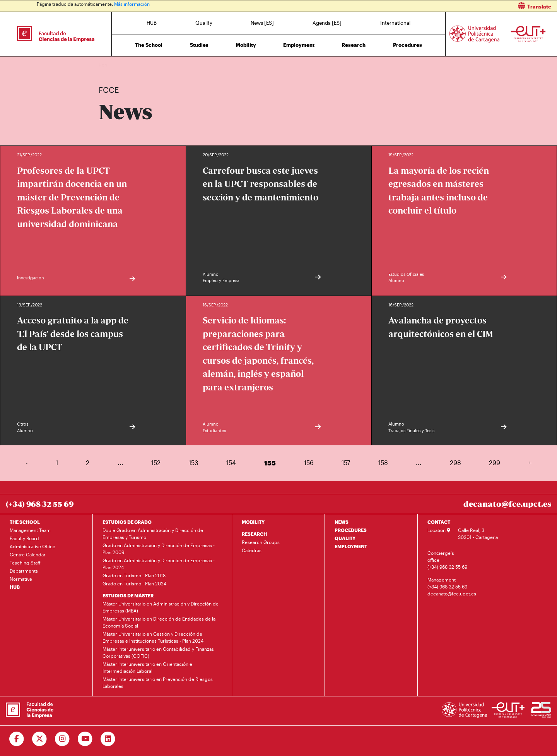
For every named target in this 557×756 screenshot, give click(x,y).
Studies (199, 45)
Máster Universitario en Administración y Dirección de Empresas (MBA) (161, 607)
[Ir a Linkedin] (108, 739)
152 (156, 463)
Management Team (30, 530)
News (120, 65)
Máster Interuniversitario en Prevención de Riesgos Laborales (158, 682)
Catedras (252, 550)
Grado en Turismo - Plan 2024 (134, 583)
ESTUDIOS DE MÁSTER (128, 595)
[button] (421, 6)
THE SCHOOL (25, 522)
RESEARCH (254, 534)
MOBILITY (253, 522)
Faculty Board (24, 538)
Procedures (407, 45)
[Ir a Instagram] (62, 739)
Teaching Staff (25, 563)
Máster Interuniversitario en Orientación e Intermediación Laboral (147, 667)
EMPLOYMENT (351, 546)
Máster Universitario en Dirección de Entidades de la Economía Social (159, 622)
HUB (152, 23)
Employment (299, 45)
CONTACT (439, 522)
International (395, 23)
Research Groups (261, 542)
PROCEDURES (351, 530)
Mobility (246, 45)
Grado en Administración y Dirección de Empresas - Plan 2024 (159, 564)
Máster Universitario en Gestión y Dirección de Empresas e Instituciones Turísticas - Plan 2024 (153, 637)
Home (105, 65)
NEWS (342, 522)
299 (495, 463)
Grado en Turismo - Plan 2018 (134, 575)
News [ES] (262, 23)
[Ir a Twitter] (40, 739)
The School (149, 45)
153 (194, 463)
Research (354, 45)
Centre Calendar (28, 554)
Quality (204, 23)
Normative (21, 579)
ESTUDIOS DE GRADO (127, 522)
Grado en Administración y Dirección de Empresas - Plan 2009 (159, 549)
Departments (24, 571)
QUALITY (345, 538)
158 (383, 463)
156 (309, 463)
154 (231, 463)
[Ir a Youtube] (85, 739)
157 (346, 463)
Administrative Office (32, 546)
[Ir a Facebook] (17, 739)
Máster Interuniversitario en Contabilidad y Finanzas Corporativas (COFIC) (158, 652)
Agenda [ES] (327, 23)
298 (455, 463)
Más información (132, 4)
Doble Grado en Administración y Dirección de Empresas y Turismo (153, 534)
